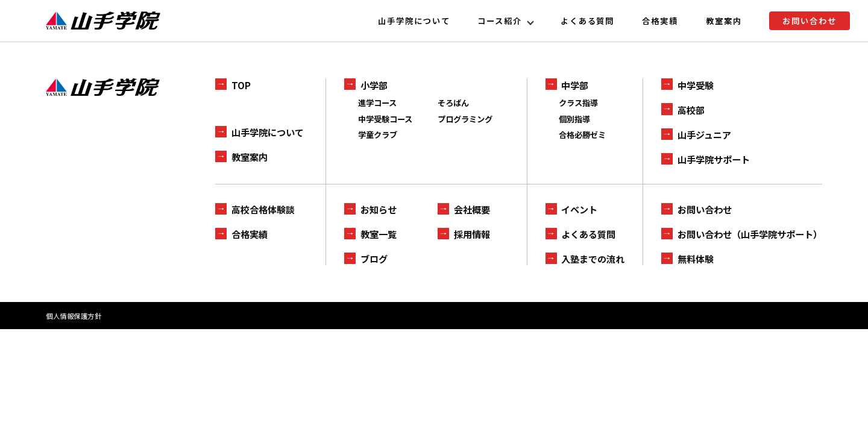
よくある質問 (588, 21)
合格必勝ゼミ (582, 135)
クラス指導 (578, 103)
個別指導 (574, 119)
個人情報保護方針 (74, 316)
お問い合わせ (810, 21)
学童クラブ (378, 135)
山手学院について (414, 21)
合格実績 (660, 21)
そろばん (453, 103)
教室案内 (724, 21)
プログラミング (465, 119)
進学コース (377, 103)
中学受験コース (385, 119)
